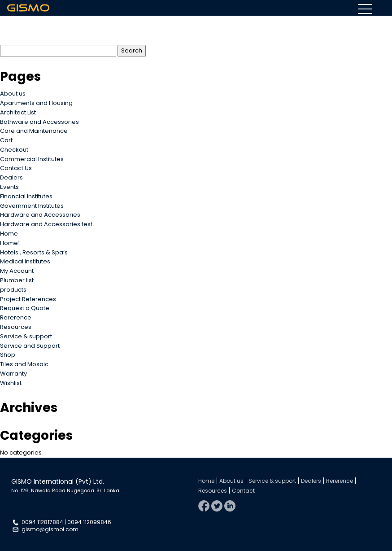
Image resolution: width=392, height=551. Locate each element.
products (13, 290)
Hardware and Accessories (40, 215)
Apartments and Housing (36, 103)
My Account (17, 271)
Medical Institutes (25, 261)
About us (13, 94)
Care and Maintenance (34, 131)
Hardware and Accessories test (46, 224)
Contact (243, 491)
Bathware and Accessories (39, 122)
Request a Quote (25, 308)
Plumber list (17, 280)
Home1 (10, 243)
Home (9, 234)
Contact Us (16, 168)
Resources (16, 327)
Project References (28, 299)
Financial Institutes (26, 196)
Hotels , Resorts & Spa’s (34, 252)
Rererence (16, 317)
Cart (6, 140)
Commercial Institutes (32, 159)
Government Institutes (32, 206)
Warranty (13, 374)
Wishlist (11, 383)
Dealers (11, 177)
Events (9, 187)
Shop (8, 355)
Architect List (18, 112)
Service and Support (30, 346)
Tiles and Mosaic (24, 364)
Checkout (14, 150)
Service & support (26, 336)
